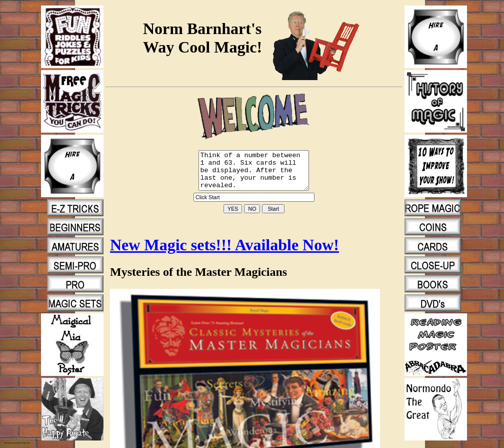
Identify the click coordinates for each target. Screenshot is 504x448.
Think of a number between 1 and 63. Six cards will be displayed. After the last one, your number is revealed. (254, 174)
